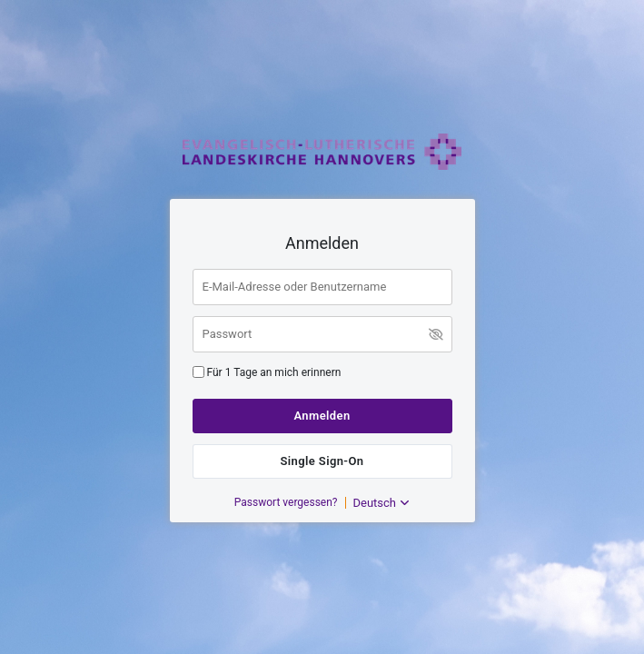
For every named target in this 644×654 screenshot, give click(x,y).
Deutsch (382, 503)
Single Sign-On (322, 461)
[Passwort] (322, 334)
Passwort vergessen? (286, 503)
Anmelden (322, 416)
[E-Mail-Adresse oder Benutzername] (322, 287)
